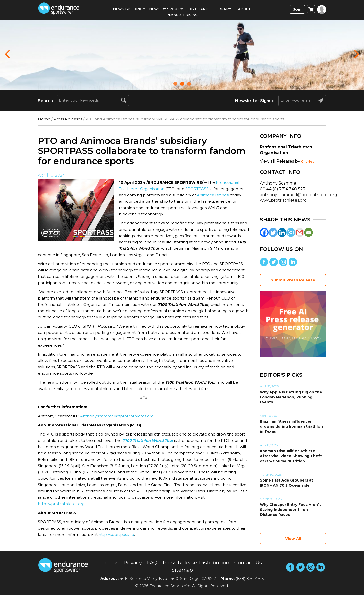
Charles (308, 161)
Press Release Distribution (196, 563)
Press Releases (68, 119)
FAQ (152, 563)
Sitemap (182, 570)
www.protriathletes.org (283, 200)
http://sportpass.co (116, 534)
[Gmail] (300, 232)
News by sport (164, 9)
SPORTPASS (197, 189)
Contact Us (248, 563)
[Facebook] (264, 232)
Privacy (133, 563)
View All (293, 539)
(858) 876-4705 (250, 578)
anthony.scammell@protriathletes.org (299, 195)
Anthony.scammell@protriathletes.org (117, 416)
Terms (110, 563)
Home (44, 119)
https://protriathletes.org (61, 504)
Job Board (198, 9)
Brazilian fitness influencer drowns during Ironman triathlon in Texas (291, 426)
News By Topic (128, 9)
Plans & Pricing (182, 15)
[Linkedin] (282, 232)
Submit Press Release (293, 280)
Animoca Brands (213, 195)
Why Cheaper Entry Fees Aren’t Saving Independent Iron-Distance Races (290, 510)
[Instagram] (291, 232)
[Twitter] (273, 232)
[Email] (309, 232)
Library (223, 9)
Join (297, 9)
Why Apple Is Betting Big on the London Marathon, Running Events (291, 397)
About (245, 9)
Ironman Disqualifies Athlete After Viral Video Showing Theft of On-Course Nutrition (291, 456)
